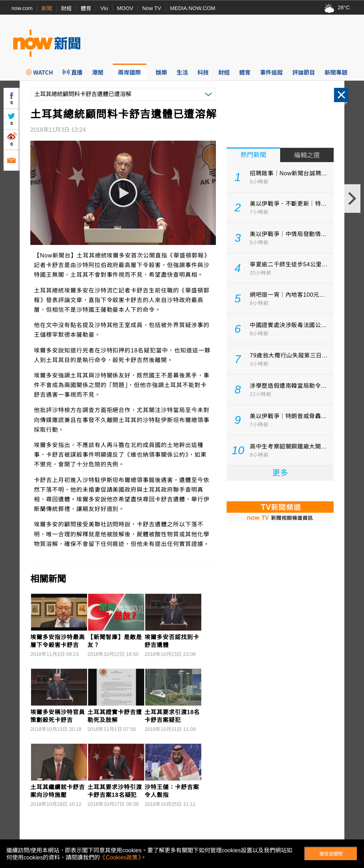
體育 (86, 8)
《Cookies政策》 (120, 857)
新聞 (47, 8)
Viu (104, 8)
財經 (66, 8)
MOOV (125, 8)
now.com (22, 8)
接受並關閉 (331, 854)
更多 (280, 473)
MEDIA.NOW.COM (193, 8)
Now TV (151, 8)
